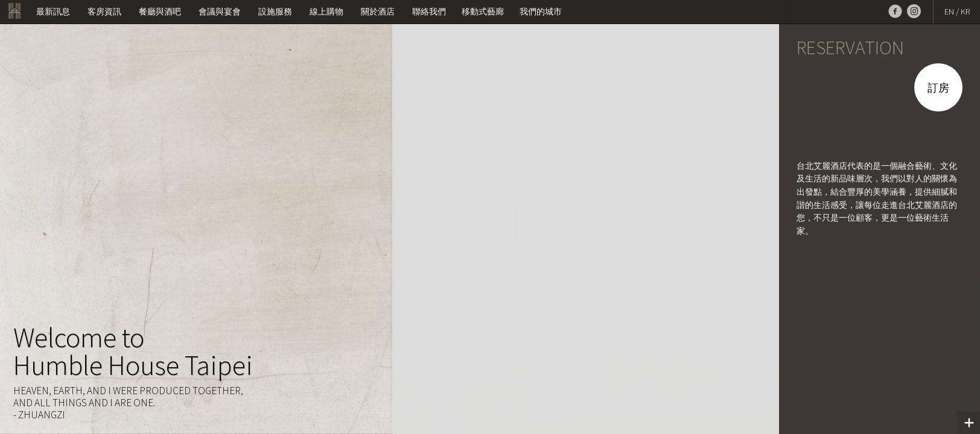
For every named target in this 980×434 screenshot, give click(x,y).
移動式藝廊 (483, 11)
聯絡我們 (429, 11)
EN (949, 11)
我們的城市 (541, 11)
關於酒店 (378, 11)
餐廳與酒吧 (160, 11)
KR (965, 11)
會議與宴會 (220, 11)
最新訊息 (53, 11)
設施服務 (275, 11)
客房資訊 (104, 11)
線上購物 (326, 11)
